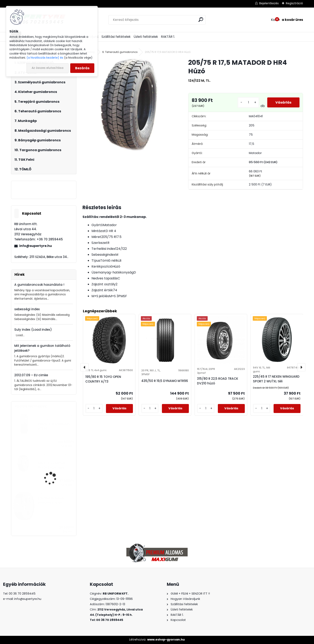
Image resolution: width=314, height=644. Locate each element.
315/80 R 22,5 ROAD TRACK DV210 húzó (51, 465)
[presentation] (85, 367)
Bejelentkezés (269, 3)
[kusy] (248, 102)
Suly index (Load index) (33, 330)
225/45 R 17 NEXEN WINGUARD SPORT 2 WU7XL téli (276, 379)
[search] (201, 20)
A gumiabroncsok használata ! (39, 285)
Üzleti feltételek (146, 37)
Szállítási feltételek (116, 37)
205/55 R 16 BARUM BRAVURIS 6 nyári (51, 501)
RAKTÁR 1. (168, 37)
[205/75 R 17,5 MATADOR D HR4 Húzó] (129, 105)
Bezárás (82, 68)
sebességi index (27, 309)
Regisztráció (294, 3)
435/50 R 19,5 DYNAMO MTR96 (54, 426)
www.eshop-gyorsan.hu (166, 640)
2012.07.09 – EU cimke (31, 375)
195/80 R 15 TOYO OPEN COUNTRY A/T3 (103, 379)
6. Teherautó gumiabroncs (120, 52)
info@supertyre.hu (36, 246)
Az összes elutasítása (48, 68)
